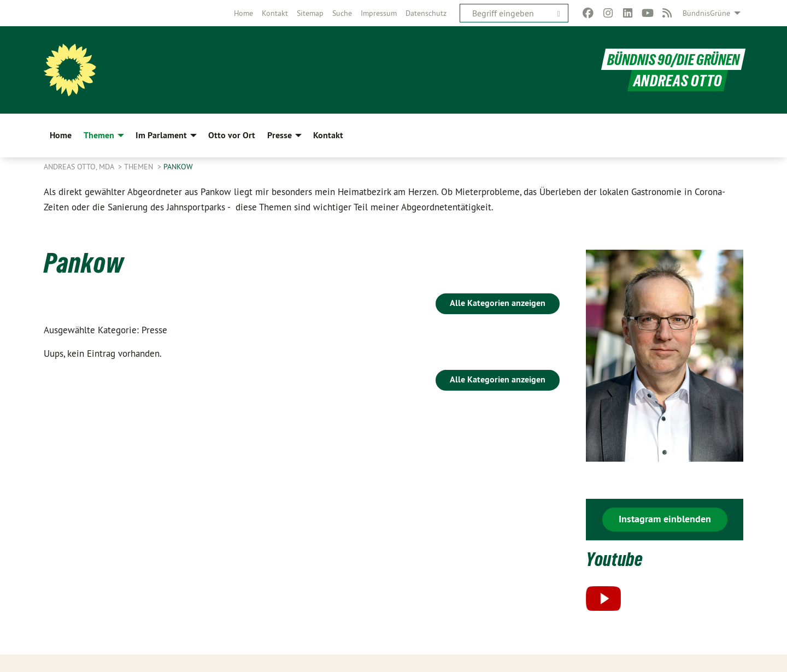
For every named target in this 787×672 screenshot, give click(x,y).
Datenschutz (426, 13)
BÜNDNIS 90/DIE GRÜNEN (672, 59)
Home (243, 13)
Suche (342, 13)
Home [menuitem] (61, 135)
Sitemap (310, 13)
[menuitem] (243, 13)
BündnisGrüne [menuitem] (706, 13)
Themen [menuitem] (99, 135)
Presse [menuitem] (280, 135)
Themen (140, 167)
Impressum (379, 13)
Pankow (178, 167)
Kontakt (275, 13)
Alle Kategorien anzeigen (498, 303)
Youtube (617, 559)
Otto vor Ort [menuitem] (232, 135)
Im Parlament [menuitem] (161, 135)
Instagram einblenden (665, 519)
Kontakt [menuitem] (328, 135)
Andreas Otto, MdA (80, 167)
